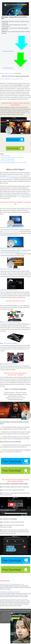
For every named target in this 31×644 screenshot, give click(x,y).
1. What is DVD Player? (5, 156)
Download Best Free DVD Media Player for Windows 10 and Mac (14, 599)
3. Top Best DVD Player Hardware (7, 159)
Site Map (29, 611)
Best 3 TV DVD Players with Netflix (9, 343)
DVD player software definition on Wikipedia (16, 176)
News (13, 611)
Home (1, 611)
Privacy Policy (18, 611)
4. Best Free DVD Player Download (7, 161)
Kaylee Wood (7, 79)
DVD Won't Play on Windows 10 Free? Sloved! (10, 592)
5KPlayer (2, 73)
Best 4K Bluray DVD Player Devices (9, 364)
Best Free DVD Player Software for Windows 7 (11, 248)
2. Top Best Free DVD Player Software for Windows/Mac (12, 157)
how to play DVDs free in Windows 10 (10, 231)
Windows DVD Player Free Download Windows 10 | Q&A (12, 584)
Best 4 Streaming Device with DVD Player (10, 322)
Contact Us (9, 611)
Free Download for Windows (16, 51)
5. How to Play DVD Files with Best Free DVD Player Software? (13, 163)
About (5, 611)
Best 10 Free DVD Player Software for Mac (10, 269)
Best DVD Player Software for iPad (9, 290)
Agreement (24, 611)
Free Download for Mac (15, 68)
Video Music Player (9, 73)
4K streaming (19, 197)
